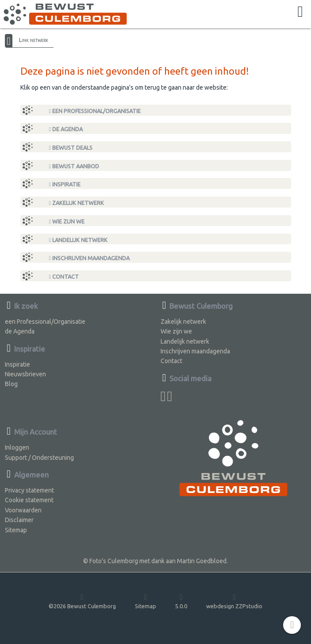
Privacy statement (29, 490)
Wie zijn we (67, 222)
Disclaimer (19, 520)
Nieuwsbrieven (25, 374)
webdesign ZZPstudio (234, 601)
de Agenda (66, 129)
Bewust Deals (71, 148)
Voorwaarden (23, 510)
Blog (11, 384)
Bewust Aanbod (74, 166)
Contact (64, 277)
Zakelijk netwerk (77, 203)
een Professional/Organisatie (95, 111)
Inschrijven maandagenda (90, 258)
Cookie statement (29, 500)
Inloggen (17, 447)
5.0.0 (181, 601)
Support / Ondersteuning (39, 458)
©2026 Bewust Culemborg (82, 601)
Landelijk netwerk (79, 240)
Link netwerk (34, 40)
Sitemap (16, 530)
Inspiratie (65, 184)
